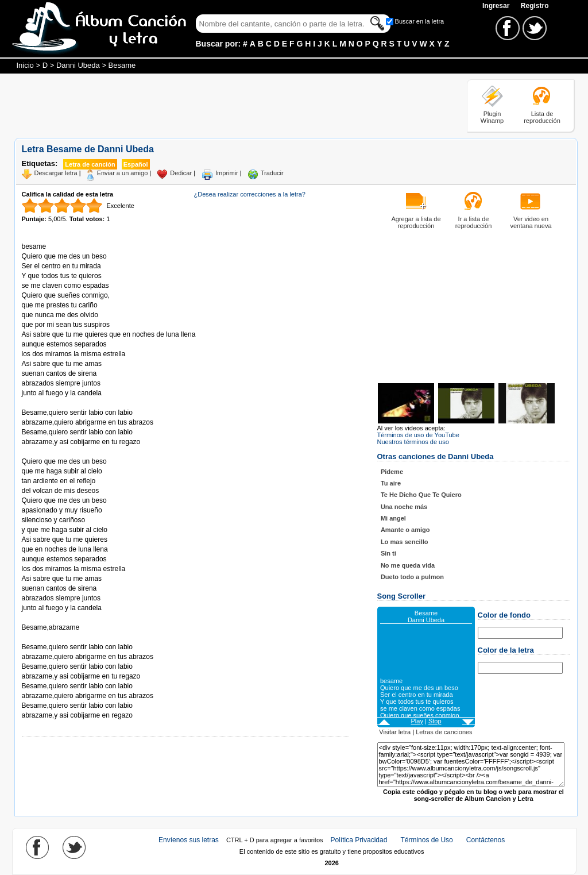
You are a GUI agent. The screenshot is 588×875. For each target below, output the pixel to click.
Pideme (392, 472)
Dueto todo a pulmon (412, 577)
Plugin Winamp (492, 117)
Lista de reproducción (542, 117)
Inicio (25, 65)
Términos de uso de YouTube (418, 435)
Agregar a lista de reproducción (416, 222)
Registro (535, 6)
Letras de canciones (444, 732)
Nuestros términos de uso (413, 442)
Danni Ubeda (78, 65)
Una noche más (404, 507)
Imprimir (227, 173)
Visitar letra (395, 732)
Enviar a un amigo (123, 173)
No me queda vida (408, 565)
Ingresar (497, 6)
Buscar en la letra (420, 21)
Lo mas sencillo (405, 542)
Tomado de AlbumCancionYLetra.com (70, 637)
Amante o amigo (405, 530)
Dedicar (181, 173)
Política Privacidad (359, 840)
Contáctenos (486, 840)
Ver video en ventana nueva (531, 222)
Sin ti (388, 553)
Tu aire (391, 483)
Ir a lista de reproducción (474, 222)
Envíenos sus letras (189, 840)
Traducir (272, 173)
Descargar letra (56, 173)
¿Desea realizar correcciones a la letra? (250, 194)
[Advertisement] (223, 105)
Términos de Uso (426, 840)
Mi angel (393, 518)
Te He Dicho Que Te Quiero (421, 495)
